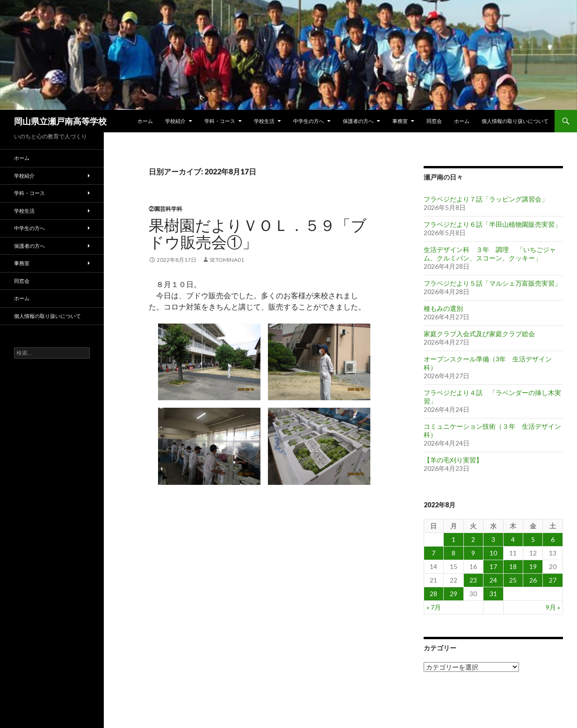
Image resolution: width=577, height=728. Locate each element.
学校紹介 (175, 121)
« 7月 (434, 607)
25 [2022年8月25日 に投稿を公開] (513, 580)
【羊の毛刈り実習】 (453, 460)
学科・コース (220, 121)
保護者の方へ (358, 121)
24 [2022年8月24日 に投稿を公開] (493, 580)
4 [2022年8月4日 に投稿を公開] (513, 539)
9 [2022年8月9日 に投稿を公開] (473, 553)
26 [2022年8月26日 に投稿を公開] (533, 580)
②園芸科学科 (166, 209)
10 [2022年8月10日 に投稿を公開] (493, 553)
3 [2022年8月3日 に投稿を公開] (493, 539)
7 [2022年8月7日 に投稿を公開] (433, 553)
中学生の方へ (309, 121)
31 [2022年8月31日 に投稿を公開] (493, 594)
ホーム (145, 121)
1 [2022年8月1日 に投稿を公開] (454, 539)
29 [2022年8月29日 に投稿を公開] (454, 594)
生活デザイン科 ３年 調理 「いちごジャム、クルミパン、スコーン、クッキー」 (490, 254)
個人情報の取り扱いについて (515, 121)
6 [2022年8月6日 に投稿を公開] (553, 539)
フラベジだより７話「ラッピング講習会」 (486, 199)
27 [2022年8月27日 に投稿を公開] (553, 580)
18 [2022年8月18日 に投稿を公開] (513, 566)
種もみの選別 (443, 308)
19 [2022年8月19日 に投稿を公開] (533, 566)
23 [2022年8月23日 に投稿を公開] (473, 580)
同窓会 (434, 121)
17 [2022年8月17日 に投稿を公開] (493, 566)
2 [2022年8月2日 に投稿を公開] (473, 539)
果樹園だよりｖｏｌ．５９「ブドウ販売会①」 (258, 233)
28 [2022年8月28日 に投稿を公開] (433, 594)
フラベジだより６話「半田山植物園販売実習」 (492, 224)
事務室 (400, 121)
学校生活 (264, 121)
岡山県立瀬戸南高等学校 (60, 121)
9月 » (553, 607)
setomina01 (227, 260)
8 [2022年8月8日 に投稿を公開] (454, 553)
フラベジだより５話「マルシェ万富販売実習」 (492, 283)
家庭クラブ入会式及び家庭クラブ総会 (479, 334)
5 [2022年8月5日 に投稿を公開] (533, 539)
